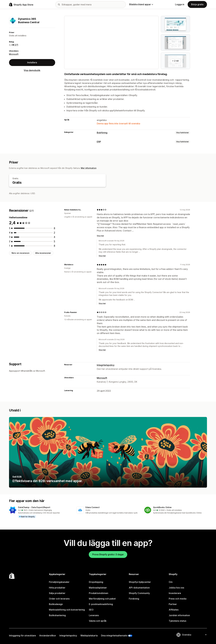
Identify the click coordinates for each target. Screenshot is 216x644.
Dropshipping (96, 582)
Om (171, 582)
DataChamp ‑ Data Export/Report (34, 507)
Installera (32, 62)
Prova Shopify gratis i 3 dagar (108, 554)
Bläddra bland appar (141, 4)
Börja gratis (197, 4)
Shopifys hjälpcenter (140, 582)
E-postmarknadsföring (101, 604)
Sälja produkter (57, 593)
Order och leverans (59, 599)
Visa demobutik (32, 70)
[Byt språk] (194, 635)
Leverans (94, 615)
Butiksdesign (56, 604)
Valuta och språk (98, 621)
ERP (99, 142)
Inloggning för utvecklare (22, 636)
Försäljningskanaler (59, 582)
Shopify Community (139, 593)
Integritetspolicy (106, 365)
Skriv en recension (20, 253)
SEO (91, 610)
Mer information (89, 168)
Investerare (175, 593)
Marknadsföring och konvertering (67, 610)
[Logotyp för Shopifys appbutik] (21, 4)
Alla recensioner (43, 253)
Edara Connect (93, 507)
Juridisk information (179, 615)
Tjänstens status (177, 621)
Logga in (180, 4)
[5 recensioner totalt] (54, 241)
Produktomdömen (99, 593)
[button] (40, 512)
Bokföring (102, 133)
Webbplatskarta (89, 636)
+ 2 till (175, 61)
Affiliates (174, 610)
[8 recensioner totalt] (54, 228)
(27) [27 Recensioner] (16, 45)
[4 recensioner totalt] (54, 237)
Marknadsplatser (98, 588)
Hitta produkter (57, 588)
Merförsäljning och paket (102, 599)
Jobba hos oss (176, 588)
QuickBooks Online (162, 507)
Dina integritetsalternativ (114, 636)
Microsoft (14, 54)
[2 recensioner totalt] (54, 233)
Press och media (178, 599)
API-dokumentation (139, 588)
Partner (173, 604)
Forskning (134, 599)
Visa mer (100, 236)
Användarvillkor (48, 636)
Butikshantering (57, 615)
